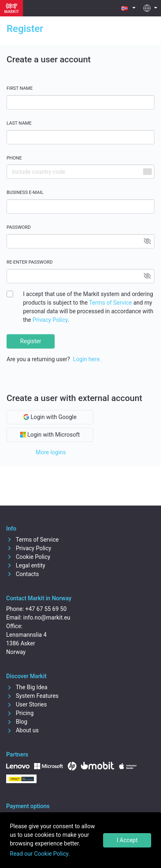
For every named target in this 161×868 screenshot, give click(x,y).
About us (22, 730)
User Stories (26, 704)
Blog (17, 722)
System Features (32, 696)
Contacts (23, 574)
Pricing (20, 713)
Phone (14, 158)
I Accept (127, 840)
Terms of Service (111, 303)
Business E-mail (25, 193)
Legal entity (26, 565)
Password (19, 227)
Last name (19, 123)
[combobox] (147, 172)
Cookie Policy (28, 557)
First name (20, 88)
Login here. (87, 359)
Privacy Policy (50, 320)
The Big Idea (27, 687)
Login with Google (50, 417)
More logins (51, 452)
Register (31, 341)
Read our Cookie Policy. (40, 854)
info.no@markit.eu (47, 617)
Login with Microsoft (50, 435)
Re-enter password (30, 262)
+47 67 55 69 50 (46, 609)
